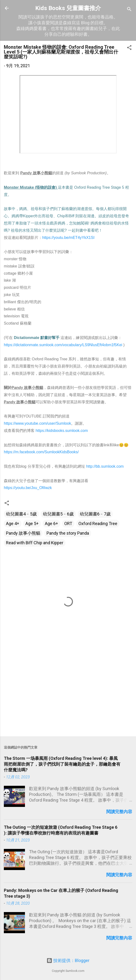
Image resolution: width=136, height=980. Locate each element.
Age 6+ (51, 523)
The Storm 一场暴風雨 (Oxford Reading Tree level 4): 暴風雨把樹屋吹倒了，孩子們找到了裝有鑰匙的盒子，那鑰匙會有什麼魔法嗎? (62, 764)
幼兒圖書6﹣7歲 (95, 514)
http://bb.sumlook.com (105, 466)
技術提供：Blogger (68, 960)
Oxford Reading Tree (98, 523)
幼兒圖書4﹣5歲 (21, 514)
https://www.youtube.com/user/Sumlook (37, 423)
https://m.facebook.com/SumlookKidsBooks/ (42, 452)
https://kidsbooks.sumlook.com (62, 431)
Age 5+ (32, 523)
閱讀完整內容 (119, 812)
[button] (129, 48)
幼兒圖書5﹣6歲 (58, 514)
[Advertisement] (68, 695)
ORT (68, 523)
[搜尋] (129, 10)
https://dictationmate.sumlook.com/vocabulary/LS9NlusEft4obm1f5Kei (63, 345)
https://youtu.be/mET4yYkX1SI (68, 238)
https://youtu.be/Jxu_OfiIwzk (28, 488)
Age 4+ (13, 523)
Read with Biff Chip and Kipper (35, 543)
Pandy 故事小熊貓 (23, 533)
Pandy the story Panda (68, 533)
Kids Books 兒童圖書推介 (68, 8)
